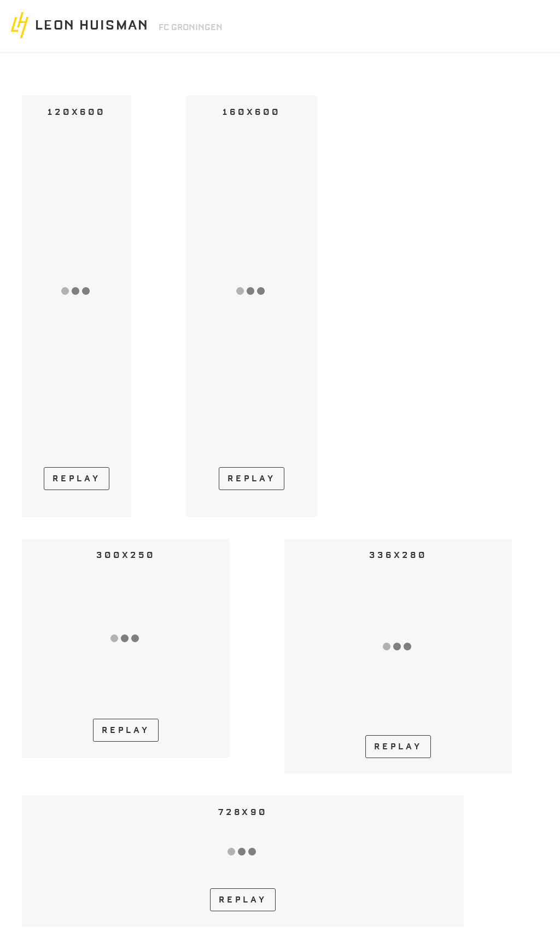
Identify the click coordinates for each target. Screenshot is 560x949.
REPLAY (77, 479)
